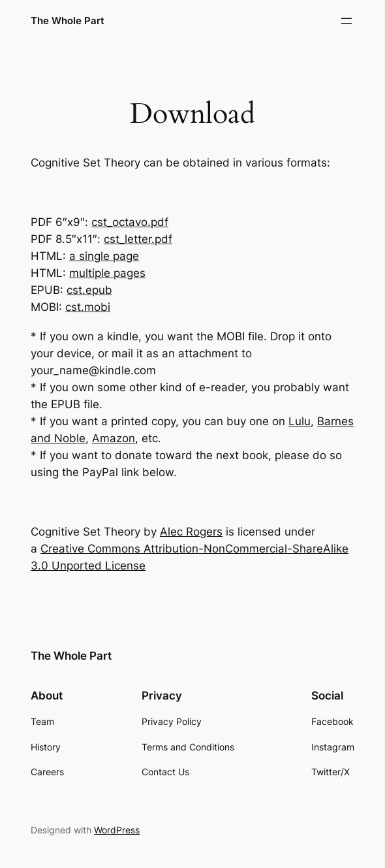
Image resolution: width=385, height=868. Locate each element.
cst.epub (89, 290)
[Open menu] (346, 21)
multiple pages (107, 273)
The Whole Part (68, 21)
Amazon (114, 438)
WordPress (117, 830)
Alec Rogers (191, 532)
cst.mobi (88, 307)
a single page (104, 256)
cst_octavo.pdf (130, 222)
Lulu (300, 421)
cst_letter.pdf (138, 239)
